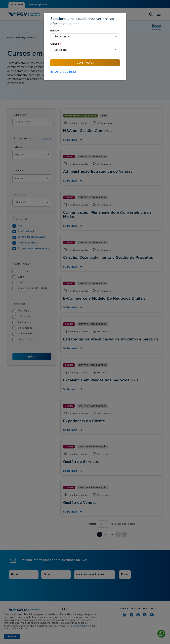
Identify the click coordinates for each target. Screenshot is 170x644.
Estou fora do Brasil (63, 72)
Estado (55, 31)
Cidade (55, 44)
